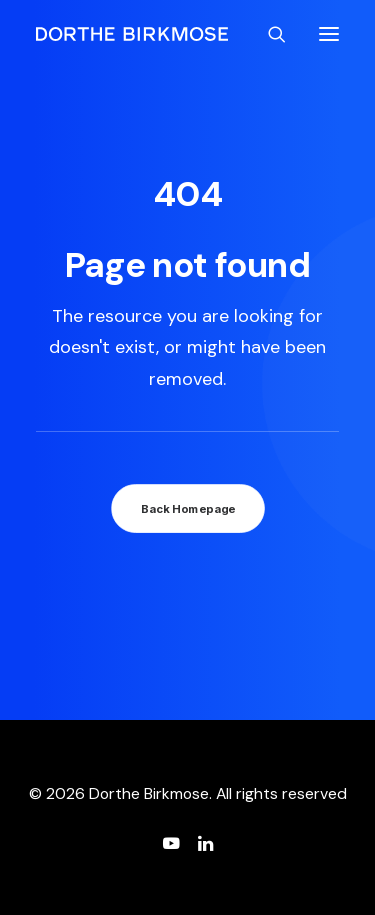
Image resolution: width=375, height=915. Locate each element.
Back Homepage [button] (187, 509)
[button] (329, 34)
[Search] (268, 34)
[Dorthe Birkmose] (135, 34)
